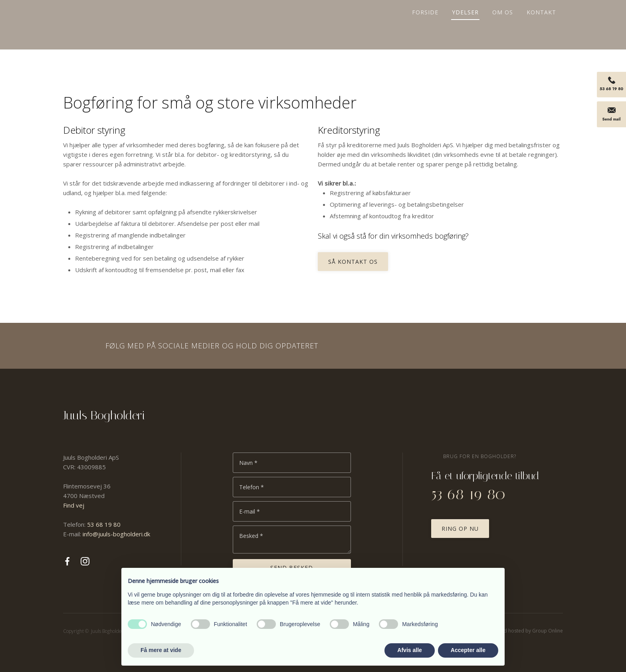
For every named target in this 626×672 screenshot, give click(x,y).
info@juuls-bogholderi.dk (116, 534)
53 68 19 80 (104, 524)
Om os (503, 13)
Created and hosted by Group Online (521, 631)
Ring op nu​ (460, 529)
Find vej (74, 505)
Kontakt (541, 13)
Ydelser (465, 13)
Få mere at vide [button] (161, 650)
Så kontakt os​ (353, 262)
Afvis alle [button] (409, 650)
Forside (425, 13)
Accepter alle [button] (468, 650)
